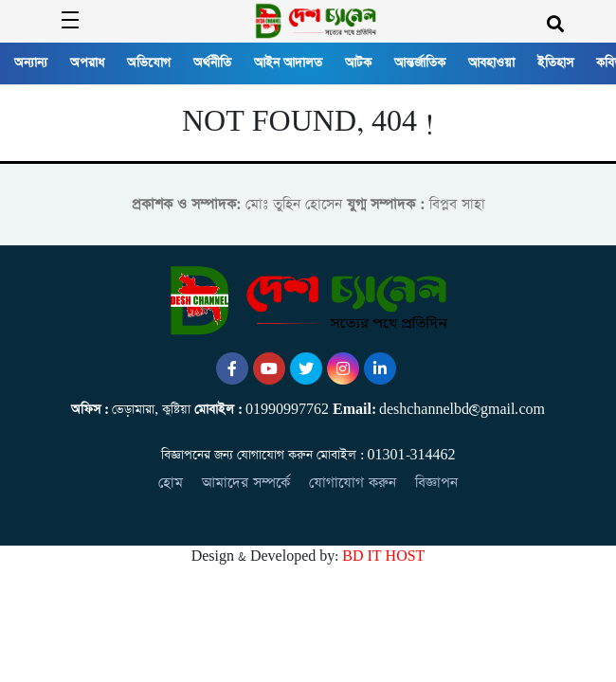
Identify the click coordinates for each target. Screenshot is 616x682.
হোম (171, 483)
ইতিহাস (555, 63)
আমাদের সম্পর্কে (246, 483)
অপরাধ (87, 63)
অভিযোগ (149, 63)
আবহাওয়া (491, 63)
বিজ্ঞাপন (436, 483)
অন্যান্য (31, 63)
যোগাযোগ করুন (353, 483)
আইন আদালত (288, 63)
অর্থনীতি (212, 63)
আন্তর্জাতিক (420, 63)
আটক (358, 63)
